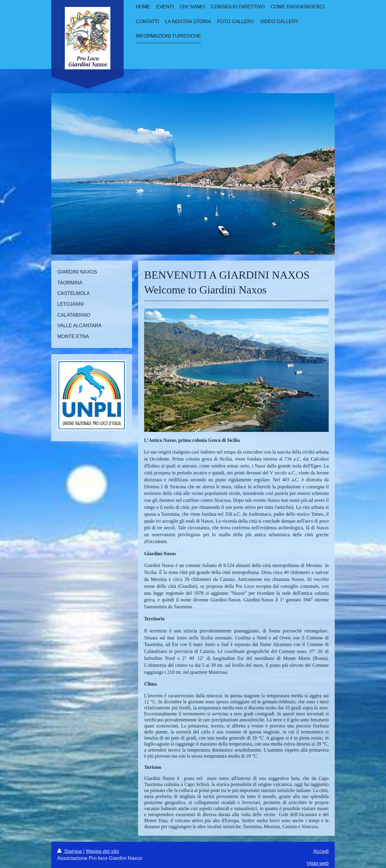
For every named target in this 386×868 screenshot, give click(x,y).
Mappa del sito (103, 851)
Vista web (318, 863)
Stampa (70, 851)
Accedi (321, 851)
